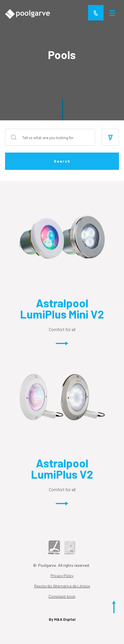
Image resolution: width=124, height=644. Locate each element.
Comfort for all (62, 337)
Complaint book (62, 596)
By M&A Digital (62, 619)
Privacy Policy (62, 576)
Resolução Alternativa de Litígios (62, 586)
